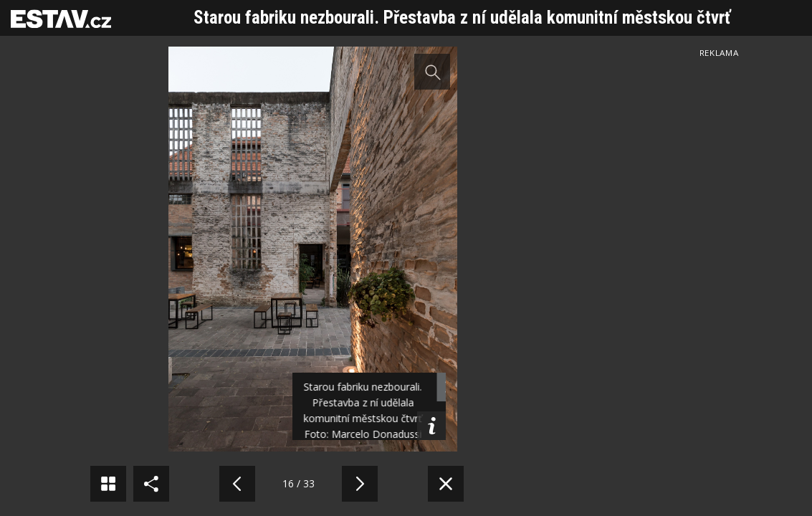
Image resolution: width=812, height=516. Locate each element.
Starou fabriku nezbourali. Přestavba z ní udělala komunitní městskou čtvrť (462, 18)
